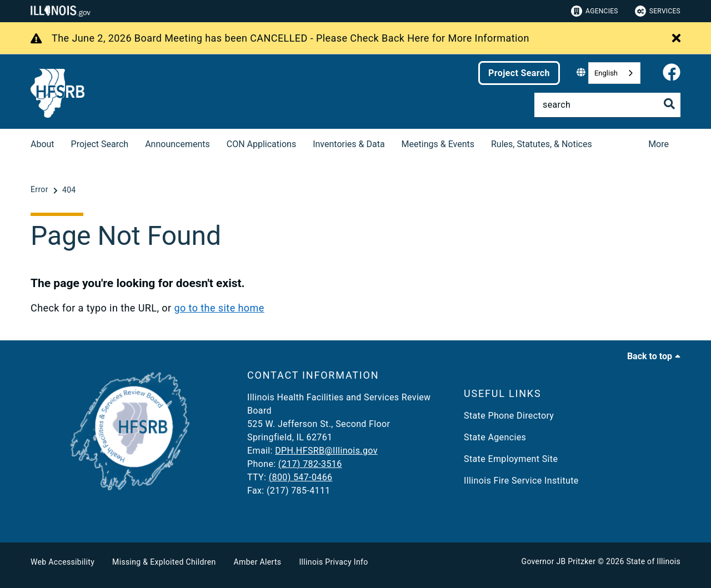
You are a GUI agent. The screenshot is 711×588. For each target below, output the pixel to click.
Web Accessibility (62, 562)
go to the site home (219, 308)
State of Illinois (653, 561)
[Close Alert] (676, 39)
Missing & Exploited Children (164, 562)
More (659, 144)
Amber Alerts (258, 562)
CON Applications (261, 144)
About (42, 144)
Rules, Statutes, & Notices (542, 144)
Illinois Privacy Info (333, 562)
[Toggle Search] (669, 104)
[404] (69, 190)
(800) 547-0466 (301, 477)
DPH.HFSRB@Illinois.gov (326, 451)
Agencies (595, 11)
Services (658, 11)
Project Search (519, 73)
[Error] (41, 190)
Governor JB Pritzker (559, 561)
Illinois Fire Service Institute (521, 481)
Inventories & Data (349, 144)
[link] (672, 73)
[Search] (607, 105)
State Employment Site (511, 459)
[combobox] (614, 73)
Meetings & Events (438, 144)
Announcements (177, 144)
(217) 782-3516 (310, 464)
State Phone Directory (509, 416)
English (606, 73)
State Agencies (495, 437)
